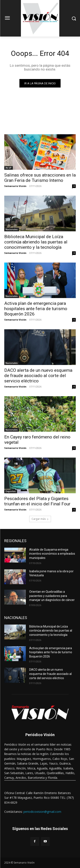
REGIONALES (15, 541)
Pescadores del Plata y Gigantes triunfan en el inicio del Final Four (37, 501)
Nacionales (12, 229)
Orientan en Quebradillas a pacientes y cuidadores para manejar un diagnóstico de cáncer (52, 596)
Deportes (11, 491)
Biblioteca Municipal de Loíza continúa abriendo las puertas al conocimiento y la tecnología (36, 242)
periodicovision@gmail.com (42, 812)
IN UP (9, 168)
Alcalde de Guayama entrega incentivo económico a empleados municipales (52, 554)
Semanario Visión (15, 186)
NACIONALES (16, 618)
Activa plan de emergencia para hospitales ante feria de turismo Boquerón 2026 (36, 309)
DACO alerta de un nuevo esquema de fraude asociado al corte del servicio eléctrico (38, 376)
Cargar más (40, 519)
